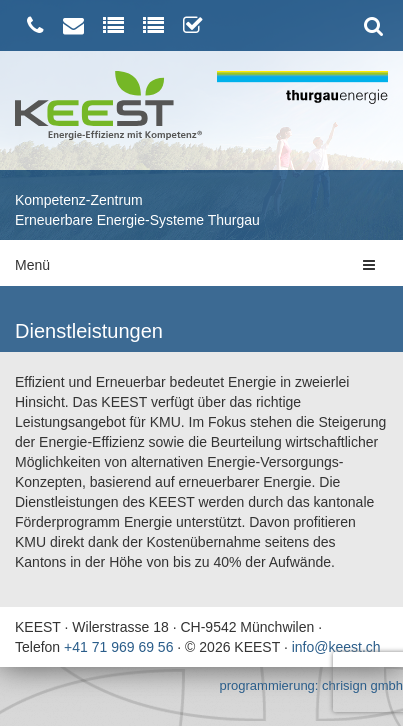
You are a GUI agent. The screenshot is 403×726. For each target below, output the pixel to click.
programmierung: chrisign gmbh (311, 685)
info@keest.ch (336, 647)
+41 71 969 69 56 (118, 647)
